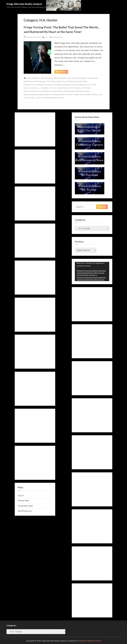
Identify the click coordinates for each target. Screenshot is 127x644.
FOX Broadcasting (73, 81)
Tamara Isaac (29, 98)
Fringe (84, 81)
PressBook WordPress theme (90, 641)
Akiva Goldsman (33, 78)
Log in (21, 495)
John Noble (86, 88)
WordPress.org (25, 511)
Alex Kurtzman (47, 78)
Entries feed (23, 501)
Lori (46, 37)
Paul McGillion (85, 94)
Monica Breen (60, 94)
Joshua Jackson (30, 91)
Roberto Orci (97, 94)
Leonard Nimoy (57, 91)
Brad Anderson (40, 81)
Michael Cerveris (83, 91)
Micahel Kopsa (70, 91)
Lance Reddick (44, 91)
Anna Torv (71, 78)
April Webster (82, 78)
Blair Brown (28, 81)
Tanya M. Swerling (43, 98)
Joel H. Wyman (74, 88)
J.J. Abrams (43, 88)
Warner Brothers (58, 98)
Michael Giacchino (31, 94)
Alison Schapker (60, 78)
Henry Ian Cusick (30, 88)
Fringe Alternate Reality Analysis (24, 4)
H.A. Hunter (92, 85)
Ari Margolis (93, 78)
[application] (92, 272)
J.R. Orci (52, 88)
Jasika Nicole (62, 88)
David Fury (61, 81)
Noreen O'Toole (72, 94)
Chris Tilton (51, 81)
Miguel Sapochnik (46, 94)
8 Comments (57, 37)
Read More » (62, 72)
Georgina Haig (68, 85)
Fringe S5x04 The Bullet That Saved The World (43, 85)
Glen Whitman (80, 85)
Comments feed (25, 506)
